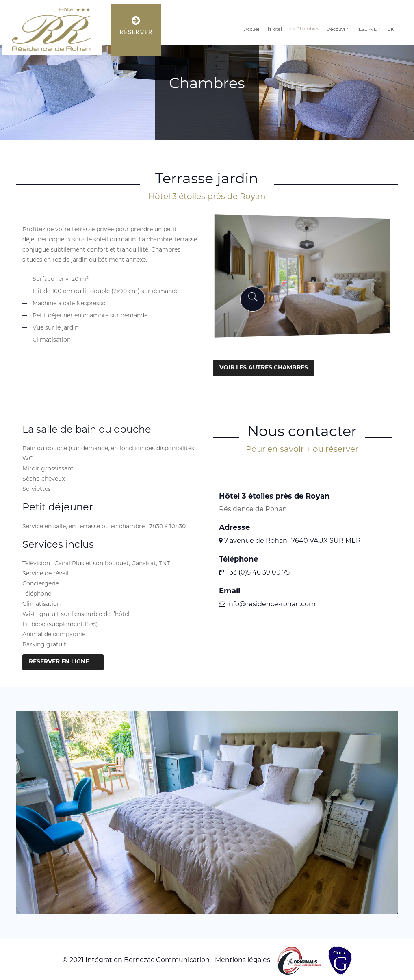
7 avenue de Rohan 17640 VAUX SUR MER (290, 541)
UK (391, 30)
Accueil (252, 30)
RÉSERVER (368, 30)
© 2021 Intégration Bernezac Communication (136, 960)
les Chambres (304, 29)
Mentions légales (243, 960)
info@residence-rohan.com (267, 605)
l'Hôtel (275, 30)
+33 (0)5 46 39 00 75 (254, 573)
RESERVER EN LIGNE (59, 662)
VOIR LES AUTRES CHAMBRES (264, 368)
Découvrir (337, 30)
